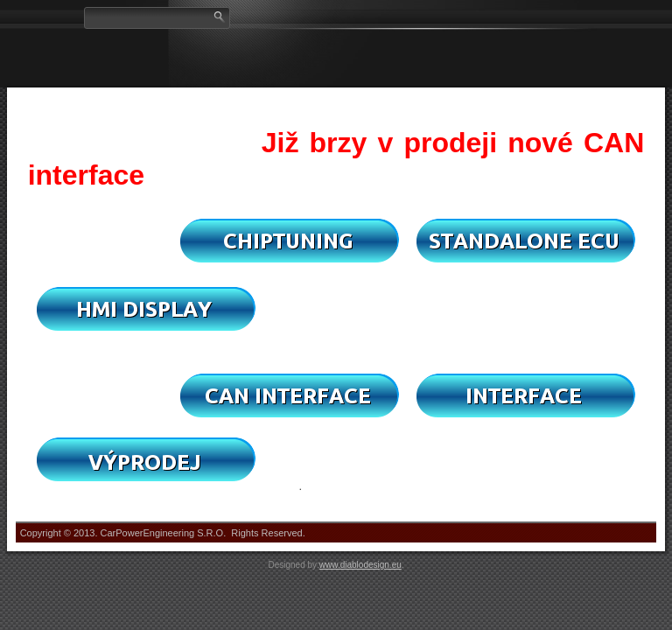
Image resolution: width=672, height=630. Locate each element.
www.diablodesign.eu (360, 565)
